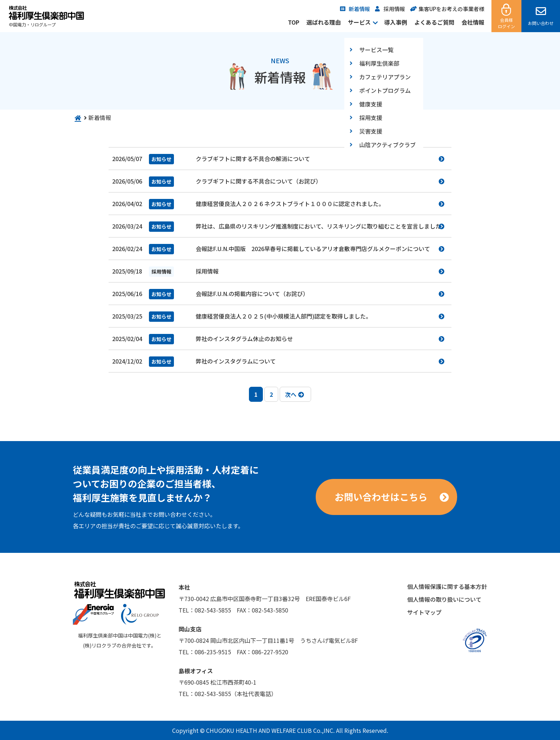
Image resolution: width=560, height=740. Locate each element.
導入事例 (396, 22)
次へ (294, 394)
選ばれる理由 (324, 22)
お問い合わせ (541, 23)
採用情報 (394, 9)
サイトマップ (424, 612)
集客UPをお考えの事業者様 (451, 9)
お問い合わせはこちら (381, 497)
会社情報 (473, 22)
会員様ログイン (506, 23)
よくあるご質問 (434, 22)
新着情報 (359, 9)
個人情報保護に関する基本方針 (447, 586)
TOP (294, 22)
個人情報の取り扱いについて (444, 599)
